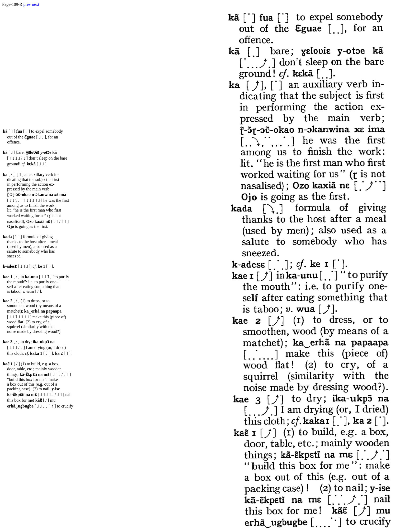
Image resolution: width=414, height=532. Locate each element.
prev (27, 4)
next (36, 4)
